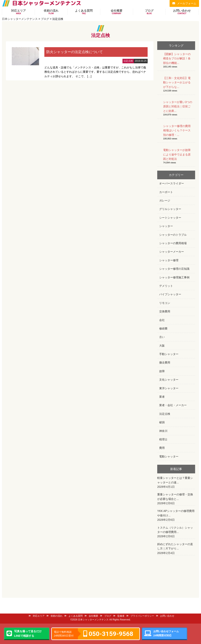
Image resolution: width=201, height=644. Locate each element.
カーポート (166, 192)
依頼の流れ (51, 12)
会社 (162, 320)
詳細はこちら (80, 61)
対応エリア (18, 12)
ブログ (149, 12)
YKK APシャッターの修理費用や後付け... (176, 516)
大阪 (162, 346)
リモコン (165, 303)
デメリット (166, 286)
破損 (162, 422)
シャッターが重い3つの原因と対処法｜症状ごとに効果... (178, 106)
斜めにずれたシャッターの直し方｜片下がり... (176, 549)
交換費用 (165, 311)
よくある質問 (84, 12)
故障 (162, 371)
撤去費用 (165, 362)
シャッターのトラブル (173, 235)
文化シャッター (169, 380)
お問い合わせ (182, 12)
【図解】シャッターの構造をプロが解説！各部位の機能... (177, 58)
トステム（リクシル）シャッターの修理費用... (176, 532)
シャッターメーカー (172, 252)
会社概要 (117, 12)
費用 (162, 448)
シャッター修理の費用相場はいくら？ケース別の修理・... (177, 130)
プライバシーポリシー (140, 616)
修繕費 (163, 328)
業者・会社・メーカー (173, 405)
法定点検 (165, 414)
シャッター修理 (169, 260)
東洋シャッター (169, 388)
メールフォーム (184, 3)
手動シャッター (169, 354)
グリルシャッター (170, 209)
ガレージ (165, 201)
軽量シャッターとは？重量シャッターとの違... (176, 483)
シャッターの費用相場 (173, 243)
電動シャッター (169, 456)
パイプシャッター (170, 294)
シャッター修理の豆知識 (174, 269)
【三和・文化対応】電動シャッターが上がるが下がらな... (177, 82)
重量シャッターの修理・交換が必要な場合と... (176, 499)
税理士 (163, 439)
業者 (162, 397)
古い (162, 337)
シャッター (166, 226)
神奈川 (163, 431)
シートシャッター (170, 218)
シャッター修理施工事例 (174, 277)
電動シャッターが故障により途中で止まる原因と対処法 (177, 154)
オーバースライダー (172, 183)
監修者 (119, 616)
